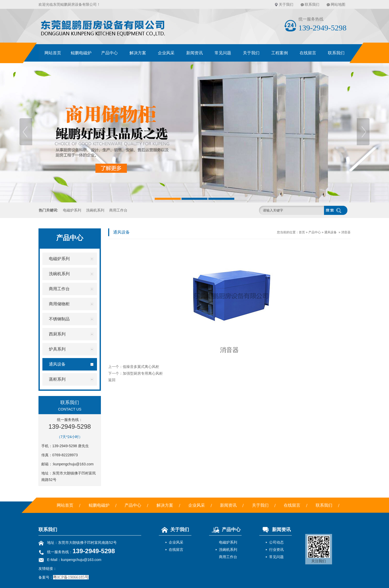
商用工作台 (118, 210)
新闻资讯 (194, 53)
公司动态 (276, 542)
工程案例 (280, 53)
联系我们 (312, 4)
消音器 (346, 232)
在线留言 (308, 53)
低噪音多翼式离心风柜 (141, 367)
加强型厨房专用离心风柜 (143, 373)
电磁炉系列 (72, 210)
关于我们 (286, 4)
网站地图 (338, 4)
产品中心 (109, 53)
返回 (112, 380)
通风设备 (330, 232)
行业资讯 (276, 550)
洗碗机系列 (95, 210)
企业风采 (166, 53)
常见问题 (223, 53)
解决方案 (138, 53)
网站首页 (53, 53)
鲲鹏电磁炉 (81, 53)
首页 (302, 232)
